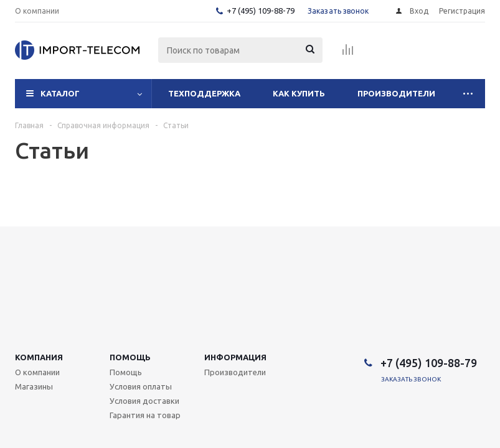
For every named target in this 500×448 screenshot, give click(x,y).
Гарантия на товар (145, 415)
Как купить (299, 93)
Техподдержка (204, 93)
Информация (235, 357)
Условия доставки (144, 401)
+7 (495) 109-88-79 (261, 11)
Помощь (130, 357)
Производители (396, 93)
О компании (37, 372)
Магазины (34, 386)
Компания (39, 357)
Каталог (60, 93)
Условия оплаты (141, 386)
